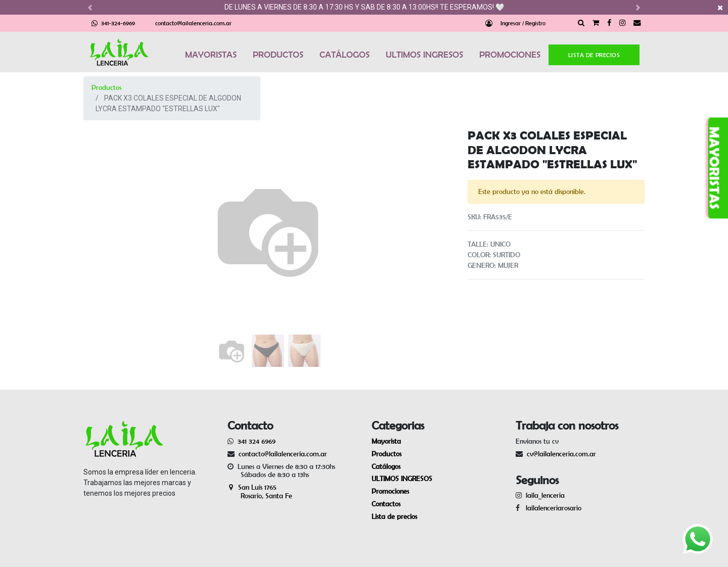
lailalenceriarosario (552, 508)
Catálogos (386, 466)
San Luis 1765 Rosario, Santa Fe (260, 491)
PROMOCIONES (510, 55)
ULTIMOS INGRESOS (424, 55)
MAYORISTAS (211, 55)
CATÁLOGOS (345, 55)
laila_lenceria (545, 495)
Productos (106, 87)
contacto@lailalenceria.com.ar (193, 23)
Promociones (390, 491)
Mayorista (386, 441)
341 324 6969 (257, 441)
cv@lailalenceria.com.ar (561, 454)
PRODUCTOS (278, 55)
